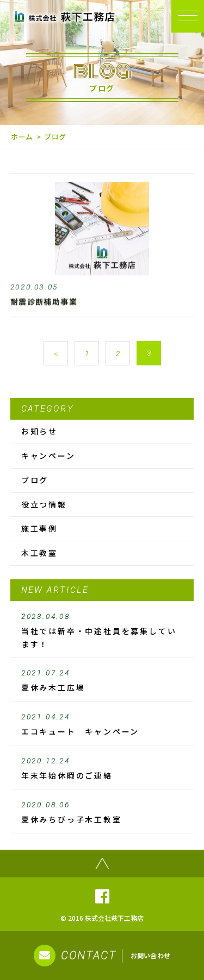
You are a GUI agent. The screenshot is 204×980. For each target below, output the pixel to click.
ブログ (35, 480)
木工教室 (39, 553)
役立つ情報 (44, 504)
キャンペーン (48, 456)
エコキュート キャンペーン (102, 725)
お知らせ (39, 431)
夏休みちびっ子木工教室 (102, 813)
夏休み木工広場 (102, 681)
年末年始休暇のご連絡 (102, 769)
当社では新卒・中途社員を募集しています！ (102, 631)
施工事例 (39, 528)
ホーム (22, 137)
